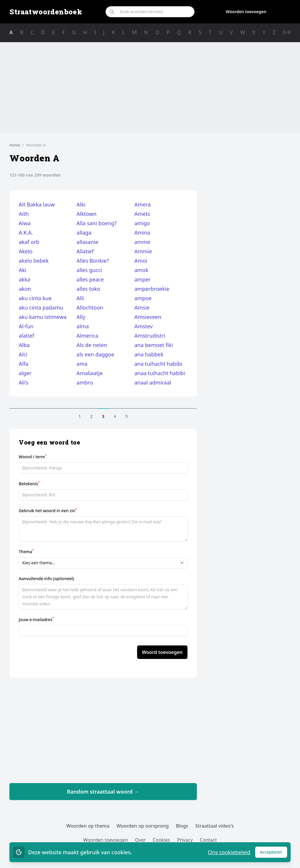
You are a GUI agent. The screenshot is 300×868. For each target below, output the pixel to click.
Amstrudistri (150, 336)
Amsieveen (148, 317)
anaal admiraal (153, 382)
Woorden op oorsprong (143, 826)
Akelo (26, 251)
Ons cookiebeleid (229, 852)
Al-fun (26, 326)
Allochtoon (90, 307)
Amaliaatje (90, 373)
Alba (24, 345)
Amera (143, 204)
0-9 (287, 32)
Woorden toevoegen (246, 12)
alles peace (90, 279)
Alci (23, 354)
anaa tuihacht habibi (160, 373)
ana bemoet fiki (154, 345)
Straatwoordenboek (46, 12)
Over (140, 840)
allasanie (87, 242)
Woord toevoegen (162, 652)
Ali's (24, 382)
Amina (142, 233)
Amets (142, 214)
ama (82, 364)
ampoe (143, 298)
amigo (142, 223)
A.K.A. (26, 233)
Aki (23, 270)
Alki (81, 204)
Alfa (23, 364)
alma (83, 326)
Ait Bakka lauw (37, 204)
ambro (85, 382)
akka (24, 279)
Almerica (87, 336)
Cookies (162, 840)
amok (141, 270)
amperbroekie (152, 289)
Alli (80, 298)
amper (143, 279)
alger (25, 373)
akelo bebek (34, 261)
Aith (24, 214)
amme (142, 242)
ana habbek (149, 354)
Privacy (185, 840)
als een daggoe (95, 354)
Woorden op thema (88, 826)
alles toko (88, 289)
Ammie (143, 251)
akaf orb (29, 242)
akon (25, 289)
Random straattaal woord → (103, 792)
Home (15, 145)
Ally (81, 317)
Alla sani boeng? (97, 223)
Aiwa (25, 223)
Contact (208, 840)
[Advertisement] (150, 88)
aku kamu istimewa (43, 317)
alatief (26, 336)
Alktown (86, 214)
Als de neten (92, 345)
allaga (84, 233)
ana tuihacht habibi (158, 364)
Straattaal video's (215, 826)
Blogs (182, 826)
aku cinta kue (35, 298)
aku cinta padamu (41, 307)
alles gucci (89, 270)
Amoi (141, 261)
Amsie (142, 307)
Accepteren (274, 854)
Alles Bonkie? (93, 261)
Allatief (85, 251)
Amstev (144, 326)
